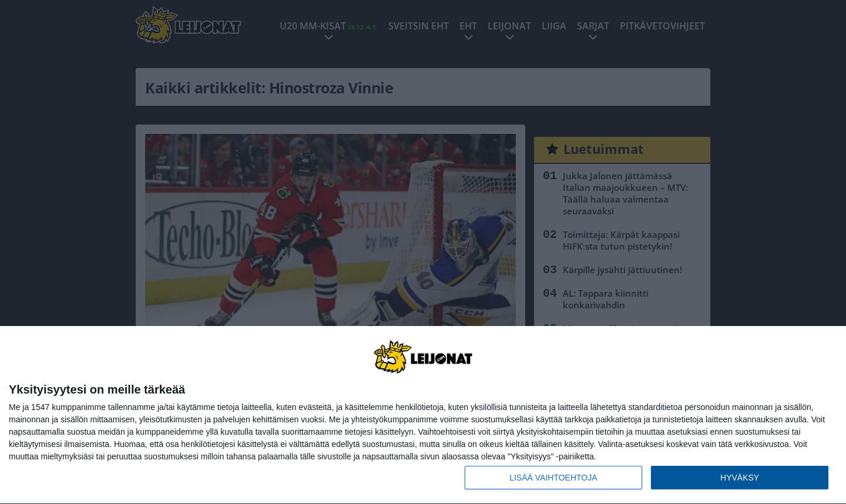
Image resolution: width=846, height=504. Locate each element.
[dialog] (423, 415)
